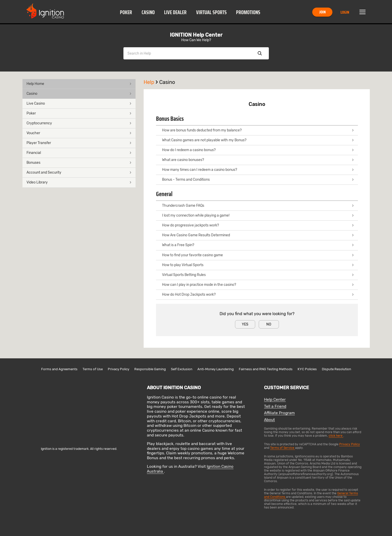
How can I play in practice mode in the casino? (258, 285)
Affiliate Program (279, 413)
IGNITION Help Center (196, 35)
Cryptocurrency (79, 123)
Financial (79, 153)
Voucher (79, 133)
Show (260, 53)
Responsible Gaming (150, 369)
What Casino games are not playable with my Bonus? (258, 140)
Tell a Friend (275, 406)
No (269, 324)
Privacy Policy (119, 369)
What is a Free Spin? (258, 245)
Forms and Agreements (59, 369)
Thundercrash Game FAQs (258, 206)
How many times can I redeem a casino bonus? (258, 170)
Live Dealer (175, 12)
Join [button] (322, 12)
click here (336, 436)
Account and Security (79, 172)
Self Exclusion (182, 369)
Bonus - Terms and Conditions (258, 180)
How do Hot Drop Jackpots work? (258, 295)
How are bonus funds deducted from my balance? (258, 130)
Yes (245, 324)
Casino (148, 12)
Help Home (79, 84)
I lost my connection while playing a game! (258, 215)
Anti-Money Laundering (216, 369)
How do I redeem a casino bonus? (258, 150)
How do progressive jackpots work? (258, 225)
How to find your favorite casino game (258, 255)
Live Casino (79, 103)
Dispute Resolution (336, 369)
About (269, 420)
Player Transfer (79, 143)
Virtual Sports (211, 12)
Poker (126, 12)
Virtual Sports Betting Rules (258, 275)
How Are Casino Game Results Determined (258, 235)
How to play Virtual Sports (258, 265)
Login (345, 12)
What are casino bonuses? (258, 160)
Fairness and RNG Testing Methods (266, 369)
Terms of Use (93, 369)
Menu (362, 12)
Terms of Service (283, 448)
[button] (126, 12)
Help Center (275, 400)
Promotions (248, 12)
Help (151, 82)
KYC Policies (307, 369)
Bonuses (79, 163)
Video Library (79, 182)
